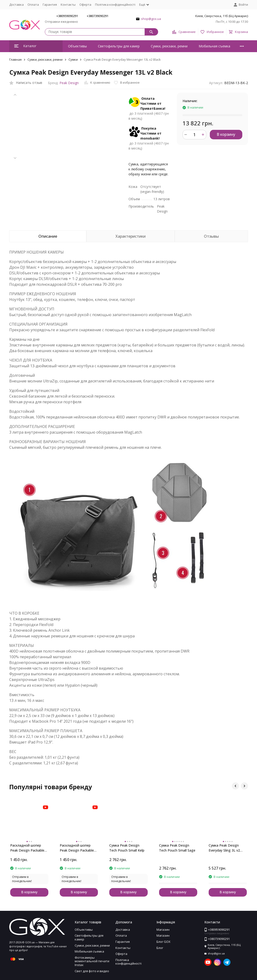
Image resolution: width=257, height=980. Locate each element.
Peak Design (69, 83)
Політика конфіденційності (115, 5)
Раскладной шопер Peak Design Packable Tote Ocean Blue (27, 848)
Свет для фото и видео (92, 971)
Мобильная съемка (214, 46)
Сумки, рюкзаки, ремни (169, 46)
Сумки (73, 59)
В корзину (226, 134)
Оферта (85, 5)
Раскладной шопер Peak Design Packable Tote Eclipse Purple (77, 848)
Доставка (16, 5)
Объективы (77, 46)
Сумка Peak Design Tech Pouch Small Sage (177, 848)
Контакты (68, 5)
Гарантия (50, 5)
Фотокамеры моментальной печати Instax (92, 961)
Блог (160, 948)
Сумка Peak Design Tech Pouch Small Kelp (127, 848)
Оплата (33, 5)
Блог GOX (163, 942)
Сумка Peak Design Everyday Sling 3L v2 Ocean (224, 848)
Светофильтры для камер (119, 46)
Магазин (163, 930)
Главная (15, 59)
